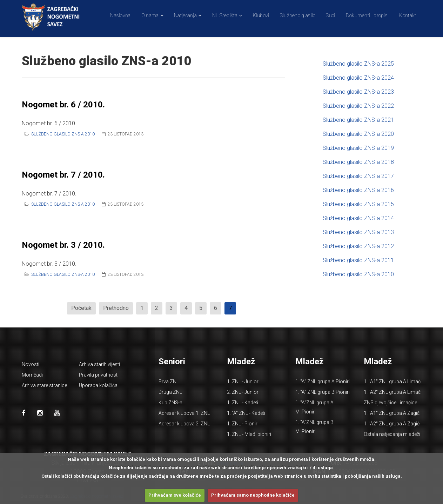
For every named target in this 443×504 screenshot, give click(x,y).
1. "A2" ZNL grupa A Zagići (392, 424)
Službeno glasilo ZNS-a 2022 (358, 106)
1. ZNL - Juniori (243, 382)
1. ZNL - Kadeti (243, 403)
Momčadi (32, 375)
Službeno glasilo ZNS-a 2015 (358, 204)
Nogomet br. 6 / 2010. (63, 105)
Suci (330, 15)
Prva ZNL (169, 382)
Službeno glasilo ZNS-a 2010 (63, 134)
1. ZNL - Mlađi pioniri (249, 434)
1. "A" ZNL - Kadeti (246, 413)
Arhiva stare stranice (44, 385)
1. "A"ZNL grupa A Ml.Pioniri (314, 407)
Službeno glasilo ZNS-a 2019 (358, 148)
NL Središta (225, 15)
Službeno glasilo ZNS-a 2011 (358, 260)
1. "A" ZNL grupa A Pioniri (323, 382)
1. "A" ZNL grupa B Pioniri (323, 392)
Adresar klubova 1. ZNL (184, 413)
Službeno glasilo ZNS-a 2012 (358, 246)
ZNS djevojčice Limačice (390, 403)
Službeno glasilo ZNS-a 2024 (358, 78)
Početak (81, 308)
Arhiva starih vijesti (99, 364)
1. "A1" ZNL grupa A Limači (393, 382)
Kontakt (408, 15)
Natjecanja (185, 15)
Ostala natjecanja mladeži (392, 434)
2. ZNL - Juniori (243, 392)
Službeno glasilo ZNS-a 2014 (358, 218)
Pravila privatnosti (99, 375)
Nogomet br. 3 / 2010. (63, 245)
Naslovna (120, 15)
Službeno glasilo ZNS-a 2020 (358, 134)
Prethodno (116, 308)
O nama (150, 15)
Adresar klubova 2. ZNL (184, 424)
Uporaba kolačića (98, 385)
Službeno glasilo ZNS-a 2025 (358, 64)
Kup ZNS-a (170, 403)
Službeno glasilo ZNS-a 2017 (358, 176)
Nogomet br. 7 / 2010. (63, 175)
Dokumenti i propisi (367, 15)
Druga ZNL (170, 392)
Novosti (31, 364)
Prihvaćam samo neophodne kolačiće (253, 495)
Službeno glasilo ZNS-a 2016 (358, 190)
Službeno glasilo (298, 15)
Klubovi (261, 15)
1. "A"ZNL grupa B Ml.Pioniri (314, 427)
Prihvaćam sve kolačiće (175, 495)
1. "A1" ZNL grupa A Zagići (392, 413)
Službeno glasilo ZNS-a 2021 (358, 120)
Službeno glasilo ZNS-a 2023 (358, 92)
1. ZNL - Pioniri (243, 424)
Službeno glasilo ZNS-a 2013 (358, 232)
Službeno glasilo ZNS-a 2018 (358, 162)
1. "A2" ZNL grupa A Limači (393, 392)
